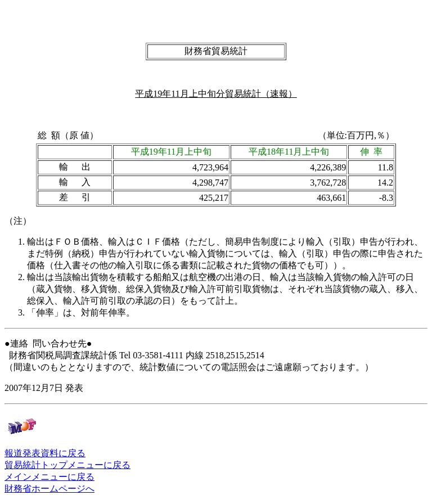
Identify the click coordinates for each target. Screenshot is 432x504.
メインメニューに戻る (49, 477)
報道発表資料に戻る (45, 453)
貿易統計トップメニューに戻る (67, 465)
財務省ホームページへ (49, 489)
